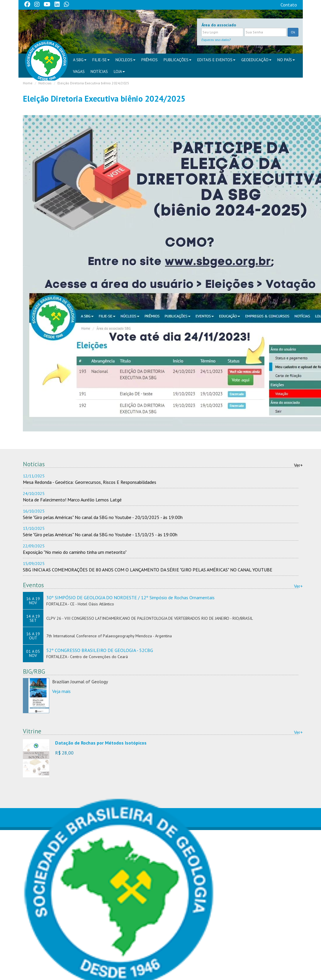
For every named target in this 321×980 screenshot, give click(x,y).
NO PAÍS (286, 60)
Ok (293, 32)
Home (28, 83)
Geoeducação (256, 60)
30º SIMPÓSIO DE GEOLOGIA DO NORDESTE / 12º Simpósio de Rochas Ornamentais (130, 597)
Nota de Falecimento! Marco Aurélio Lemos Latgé (72, 500)
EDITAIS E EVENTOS (216, 60)
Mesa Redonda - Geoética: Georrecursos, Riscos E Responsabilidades (90, 482)
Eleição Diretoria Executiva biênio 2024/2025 (93, 83)
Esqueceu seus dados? (216, 40)
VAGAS (79, 71)
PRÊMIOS (150, 60)
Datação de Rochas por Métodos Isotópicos (101, 743)
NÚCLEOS (125, 60)
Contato (289, 5)
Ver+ (298, 465)
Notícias (99, 71)
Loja (119, 71)
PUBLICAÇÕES (178, 60)
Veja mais (61, 691)
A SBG (80, 60)
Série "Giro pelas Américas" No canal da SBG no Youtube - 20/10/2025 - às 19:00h (103, 517)
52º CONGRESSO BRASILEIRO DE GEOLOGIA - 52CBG (100, 650)
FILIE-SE (101, 60)
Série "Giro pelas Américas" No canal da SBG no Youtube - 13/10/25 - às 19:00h (100, 535)
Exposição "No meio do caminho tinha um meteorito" (75, 552)
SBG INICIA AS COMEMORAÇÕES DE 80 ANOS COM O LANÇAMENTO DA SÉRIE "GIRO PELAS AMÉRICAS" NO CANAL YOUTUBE (148, 570)
